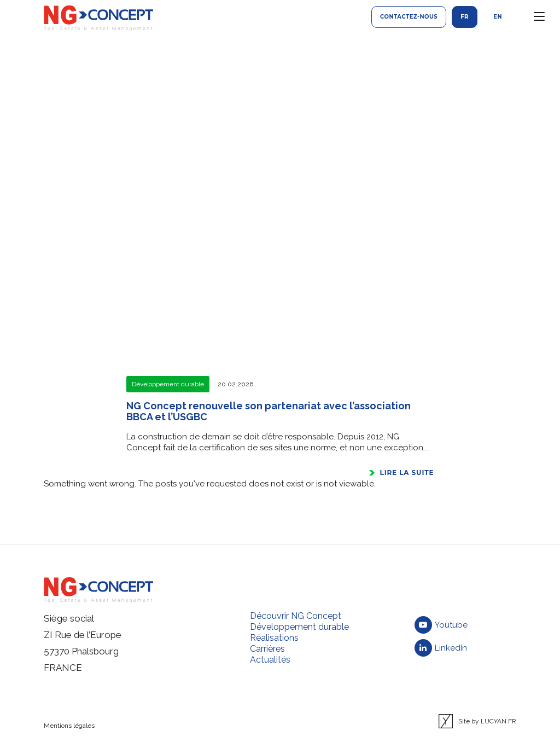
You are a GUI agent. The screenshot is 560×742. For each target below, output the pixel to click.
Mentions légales (69, 726)
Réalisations (274, 638)
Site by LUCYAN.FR (477, 721)
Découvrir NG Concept (296, 616)
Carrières (267, 649)
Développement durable (299, 627)
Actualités (270, 660)
